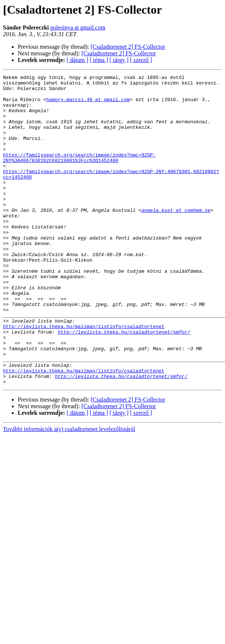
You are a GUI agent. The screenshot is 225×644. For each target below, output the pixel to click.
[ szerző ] (141, 60)
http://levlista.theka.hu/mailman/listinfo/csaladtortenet (84, 377)
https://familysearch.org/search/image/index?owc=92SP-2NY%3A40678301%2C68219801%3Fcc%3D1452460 (79, 175)
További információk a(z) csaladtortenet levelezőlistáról (69, 491)
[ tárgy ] (119, 60)
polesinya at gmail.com (78, 27)
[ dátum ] (77, 60)
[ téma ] (99, 60)
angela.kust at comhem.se (176, 238)
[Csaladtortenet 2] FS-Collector (128, 47)
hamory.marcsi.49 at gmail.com (88, 105)
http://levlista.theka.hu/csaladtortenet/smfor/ (124, 384)
